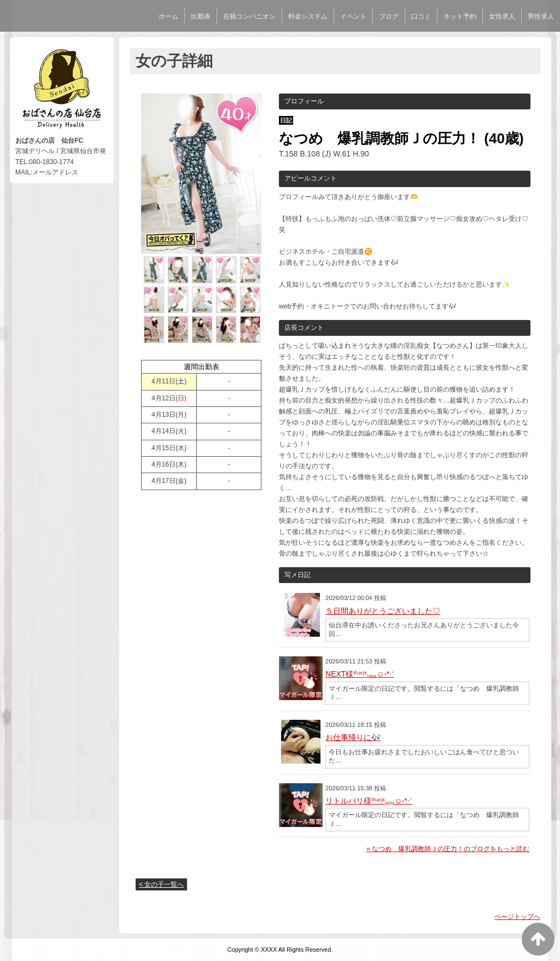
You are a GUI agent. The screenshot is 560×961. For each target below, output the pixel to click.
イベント (353, 16)
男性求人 (541, 16)
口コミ (421, 16)
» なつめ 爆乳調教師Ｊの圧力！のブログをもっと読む (448, 849)
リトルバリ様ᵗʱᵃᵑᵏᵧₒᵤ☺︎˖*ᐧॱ (369, 801)
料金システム (308, 16)
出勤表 (201, 16)
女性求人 (502, 16)
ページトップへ (517, 917)
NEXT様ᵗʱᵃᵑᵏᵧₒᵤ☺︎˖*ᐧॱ (360, 674)
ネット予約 (460, 16)
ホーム (168, 16)
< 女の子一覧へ (161, 884)
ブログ (389, 16)
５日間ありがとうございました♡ (383, 611)
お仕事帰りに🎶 (353, 737)
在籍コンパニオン (249, 16)
